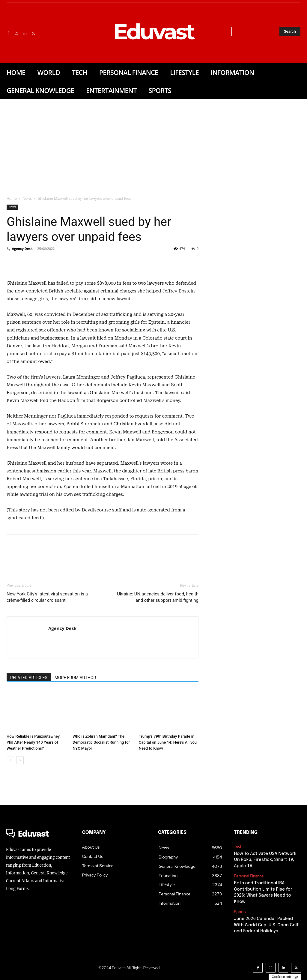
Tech (238, 847)
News (27, 198)
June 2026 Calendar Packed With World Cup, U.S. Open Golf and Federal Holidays (265, 922)
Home (12, 198)
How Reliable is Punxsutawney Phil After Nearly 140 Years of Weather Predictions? (33, 742)
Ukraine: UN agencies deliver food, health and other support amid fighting (158, 597)
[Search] (290, 31)
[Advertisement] (153, 144)
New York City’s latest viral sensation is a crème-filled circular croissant (47, 597)
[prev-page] (10, 760)
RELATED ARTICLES (29, 678)
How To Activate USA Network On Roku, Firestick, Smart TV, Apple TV (264, 859)
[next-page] (20, 760)
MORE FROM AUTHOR (75, 678)
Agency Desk (22, 249)
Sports (240, 910)
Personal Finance (249, 875)
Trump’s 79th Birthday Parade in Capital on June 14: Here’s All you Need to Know (168, 742)
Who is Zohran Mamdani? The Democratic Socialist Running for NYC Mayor (101, 742)
